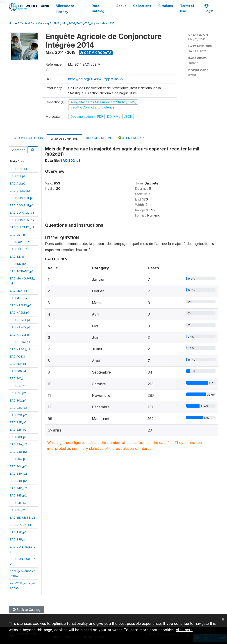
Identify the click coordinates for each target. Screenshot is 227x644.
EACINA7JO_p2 (20, 327)
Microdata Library (65, 9)
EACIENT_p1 (18, 235)
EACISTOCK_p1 (20, 525)
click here (184, 630)
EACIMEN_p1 (18, 291)
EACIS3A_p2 (18, 444)
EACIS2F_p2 (18, 429)
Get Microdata (96, 53)
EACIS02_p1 (18, 400)
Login (209, 8)
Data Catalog (98, 8)
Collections (142, 6)
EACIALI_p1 (17, 176)
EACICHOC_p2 (20, 191)
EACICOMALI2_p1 (22, 212)
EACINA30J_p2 (20, 349)
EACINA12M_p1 (20, 335)
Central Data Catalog (34, 23)
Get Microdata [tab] (132, 138)
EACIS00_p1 (18, 371)
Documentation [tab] (98, 138)
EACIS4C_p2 (18, 488)
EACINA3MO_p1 (20, 305)
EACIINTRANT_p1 (22, 271)
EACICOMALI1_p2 (22, 205)
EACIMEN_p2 (19, 298)
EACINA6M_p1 (19, 312)
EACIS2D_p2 (18, 415)
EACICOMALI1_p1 (22, 198)
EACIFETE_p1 (19, 249)
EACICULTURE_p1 (22, 227)
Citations (166, 6)
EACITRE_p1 (18, 532)
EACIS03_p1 (18, 437)
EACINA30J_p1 (20, 342)
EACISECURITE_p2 (23, 517)
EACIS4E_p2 (18, 503)
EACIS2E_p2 (18, 422)
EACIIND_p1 (18, 256)
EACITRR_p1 (18, 539)
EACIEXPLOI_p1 (20, 242)
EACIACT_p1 (18, 169)
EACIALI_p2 (18, 183)
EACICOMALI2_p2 (22, 220)
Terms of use (187, 8)
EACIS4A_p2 (18, 473)
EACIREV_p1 (18, 364)
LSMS (56, 23)
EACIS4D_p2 (18, 495)
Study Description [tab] (28, 138)
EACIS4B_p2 (18, 481)
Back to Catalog (26, 610)
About (121, 6)
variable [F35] (106, 23)
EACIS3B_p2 (18, 452)
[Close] (223, 619)
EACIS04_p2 (18, 466)
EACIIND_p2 (18, 264)
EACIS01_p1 (18, 378)
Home (13, 23)
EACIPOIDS (17, 356)
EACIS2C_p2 (18, 408)
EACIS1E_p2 (18, 393)
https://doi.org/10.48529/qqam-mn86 (95, 79)
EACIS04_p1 (18, 459)
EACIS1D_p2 (18, 386)
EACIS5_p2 (17, 510)
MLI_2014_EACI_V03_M (78, 23)
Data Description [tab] (65, 139)
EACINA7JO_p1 (20, 320)
